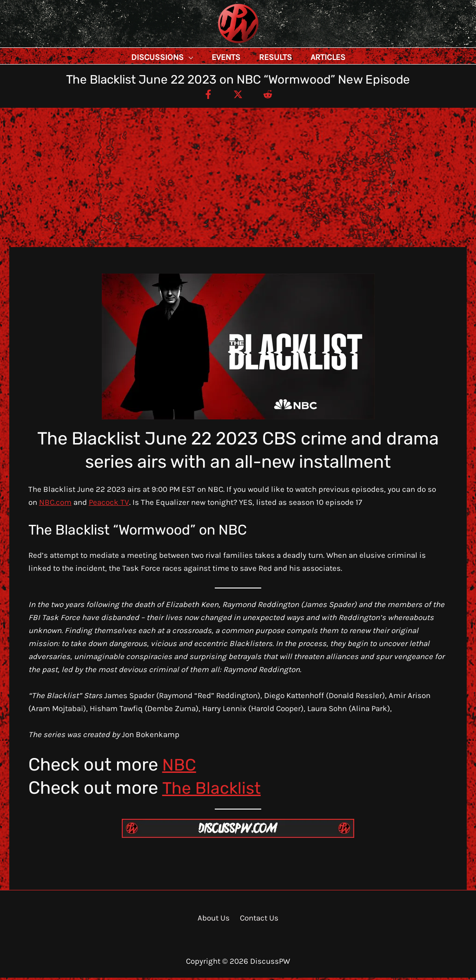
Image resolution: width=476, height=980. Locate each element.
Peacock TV (109, 504)
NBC (180, 767)
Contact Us (258, 920)
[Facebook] (205, 96)
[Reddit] (271, 96)
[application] (209, 57)
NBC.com (55, 504)
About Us (215, 920)
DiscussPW (220, 44)
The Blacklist (213, 790)
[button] (183, 57)
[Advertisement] (238, 180)
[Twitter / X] (238, 96)
